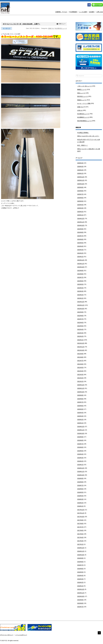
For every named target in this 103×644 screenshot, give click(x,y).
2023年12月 (81, 260)
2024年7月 (80, 236)
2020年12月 (81, 385)
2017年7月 (80, 527)
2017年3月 (80, 541)
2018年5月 (80, 492)
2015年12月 (81, 589)
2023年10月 (81, 267)
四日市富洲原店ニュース (84, 121)
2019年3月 (80, 458)
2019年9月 (80, 437)
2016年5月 (80, 572)
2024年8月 (80, 232)
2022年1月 (80, 340)
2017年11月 (81, 513)
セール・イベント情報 (84, 103)
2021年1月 (80, 381)
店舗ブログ (51, 28)
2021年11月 (81, 347)
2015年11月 (81, 593)
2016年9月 (80, 558)
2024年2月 (80, 253)
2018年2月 (80, 503)
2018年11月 (81, 472)
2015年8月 (80, 603)
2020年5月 (80, 409)
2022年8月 (80, 316)
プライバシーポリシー (7, 635)
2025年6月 (80, 198)
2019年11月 (81, 430)
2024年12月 (81, 219)
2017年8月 (80, 524)
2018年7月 (80, 485)
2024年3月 (80, 250)
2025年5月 (80, 201)
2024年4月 (80, 246)
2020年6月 (80, 406)
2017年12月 (81, 510)
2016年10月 (81, 555)
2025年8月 (80, 191)
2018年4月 (80, 496)
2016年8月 (80, 562)
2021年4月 (80, 371)
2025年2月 (80, 212)
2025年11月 (81, 180)
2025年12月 (81, 177)
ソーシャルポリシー (21, 635)
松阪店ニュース (82, 100)
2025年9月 (80, 187)
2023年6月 (80, 281)
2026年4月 (80, 163)
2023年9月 (80, 271)
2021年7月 (80, 361)
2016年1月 (80, 586)
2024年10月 (81, 225)
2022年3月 (80, 333)
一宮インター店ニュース (84, 86)
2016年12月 (81, 548)
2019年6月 (80, 447)
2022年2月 (80, 336)
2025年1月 (80, 215)
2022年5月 (80, 326)
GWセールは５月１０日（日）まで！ (88, 136)
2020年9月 (80, 395)
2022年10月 (81, 309)
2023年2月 (80, 295)
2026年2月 (80, 170)
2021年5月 (80, 368)
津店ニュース (81, 93)
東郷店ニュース (82, 90)
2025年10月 (81, 184)
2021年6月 (80, 364)
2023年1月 (80, 298)
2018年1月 (80, 506)
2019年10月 (81, 433)
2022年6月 (80, 323)
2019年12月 (81, 427)
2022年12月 (81, 302)
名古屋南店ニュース (83, 117)
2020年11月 (81, 388)
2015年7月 (80, 607)
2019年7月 (80, 444)
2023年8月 (80, 274)
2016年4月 (80, 576)
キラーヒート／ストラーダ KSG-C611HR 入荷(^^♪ (21, 24)
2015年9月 (80, 600)
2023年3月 (80, 291)
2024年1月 (80, 257)
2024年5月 (80, 243)
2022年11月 (81, 305)
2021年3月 (80, 375)
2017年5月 (80, 534)
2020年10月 (81, 392)
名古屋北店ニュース (61, 28)
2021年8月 (80, 357)
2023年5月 (80, 284)
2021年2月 (80, 378)
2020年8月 (80, 399)
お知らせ (80, 110)
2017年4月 (80, 537)
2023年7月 (80, 277)
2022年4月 (80, 329)
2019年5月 (80, 451)
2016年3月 (80, 579)
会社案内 (92, 12)
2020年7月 (80, 402)
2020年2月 (80, 420)
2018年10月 (81, 475)
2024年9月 (80, 229)
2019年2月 (80, 461)
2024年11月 (81, 222)
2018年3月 (80, 499)
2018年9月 (80, 478)
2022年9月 (80, 312)
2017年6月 (80, 530)
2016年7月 (80, 565)
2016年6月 (80, 569)
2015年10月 (81, 596)
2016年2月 (80, 582)
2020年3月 (80, 416)
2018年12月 (81, 468)
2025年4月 (80, 205)
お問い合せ (100, 12)
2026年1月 (80, 173)
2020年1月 (80, 423)
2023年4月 (80, 288)
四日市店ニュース (83, 96)
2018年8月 (80, 482)
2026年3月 (80, 167)
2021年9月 (80, 354)
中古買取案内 (73, 12)
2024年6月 (80, 239)
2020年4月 (80, 413)
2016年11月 (81, 551)
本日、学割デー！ (83, 145)
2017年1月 (80, 544)
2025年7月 (80, 194)
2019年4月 (80, 454)
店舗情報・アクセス (61, 12)
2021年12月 (81, 343)
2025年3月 (80, 208)
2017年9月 (80, 520)
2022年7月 (80, 319)
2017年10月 (81, 517)
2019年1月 (80, 465)
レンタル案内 (83, 12)
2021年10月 (81, 350)
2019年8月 (80, 440)
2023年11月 (81, 264)
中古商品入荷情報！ (83, 133)
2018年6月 (80, 489)
